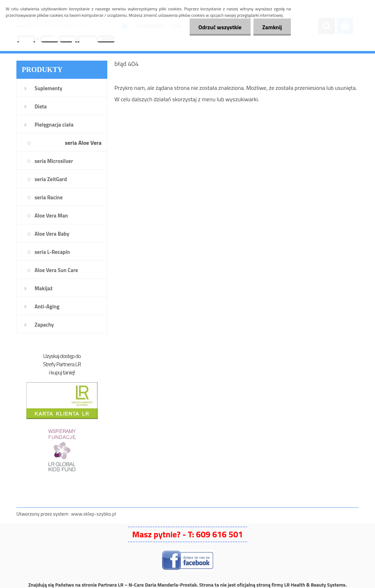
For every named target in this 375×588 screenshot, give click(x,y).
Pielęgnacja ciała (54, 125)
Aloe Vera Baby (52, 234)
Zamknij (272, 27)
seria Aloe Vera (83, 143)
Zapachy (44, 325)
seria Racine (49, 197)
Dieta (41, 106)
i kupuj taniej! (62, 372)
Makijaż (44, 288)
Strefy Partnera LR (62, 364)
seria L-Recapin (52, 252)
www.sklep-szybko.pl (93, 514)
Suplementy (48, 88)
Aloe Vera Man (51, 216)
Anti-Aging (47, 306)
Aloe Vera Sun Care (56, 270)
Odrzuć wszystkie (220, 27)
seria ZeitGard (51, 179)
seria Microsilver (54, 161)
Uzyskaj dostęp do (62, 356)
